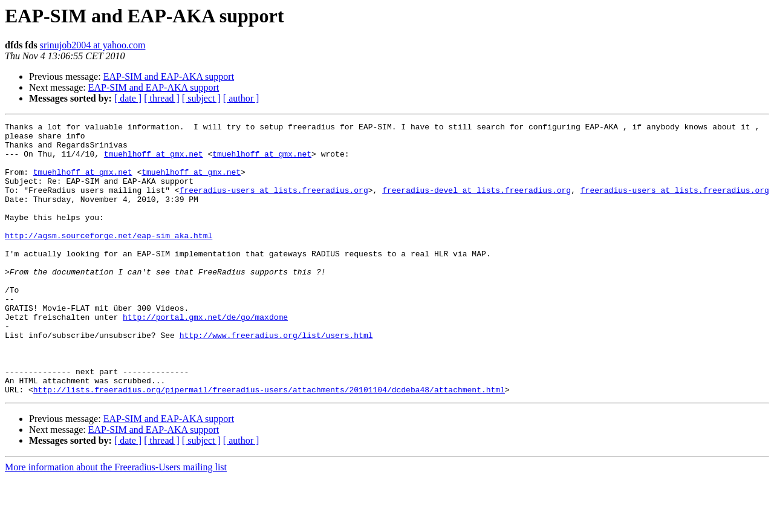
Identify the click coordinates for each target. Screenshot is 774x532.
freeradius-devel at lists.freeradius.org (476, 204)
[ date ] (128, 98)
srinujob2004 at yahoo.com (93, 45)
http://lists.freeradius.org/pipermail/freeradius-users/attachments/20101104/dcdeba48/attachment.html (269, 444)
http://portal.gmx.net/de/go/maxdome (205, 357)
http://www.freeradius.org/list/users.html (276, 378)
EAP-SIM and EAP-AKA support (169, 76)
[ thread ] (162, 98)
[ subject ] (201, 98)
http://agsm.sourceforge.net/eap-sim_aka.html (109, 259)
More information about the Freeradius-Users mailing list (116, 521)
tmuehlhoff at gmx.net (154, 161)
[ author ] (241, 98)
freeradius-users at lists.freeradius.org (274, 204)
